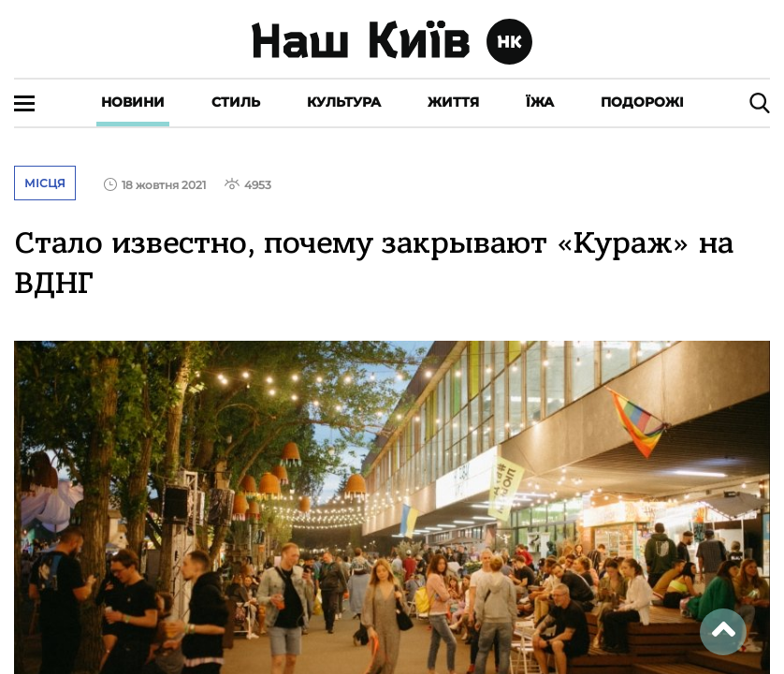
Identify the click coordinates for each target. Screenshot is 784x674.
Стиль (236, 102)
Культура (344, 102)
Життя (453, 102)
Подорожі (642, 102)
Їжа (540, 102)
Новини (133, 102)
